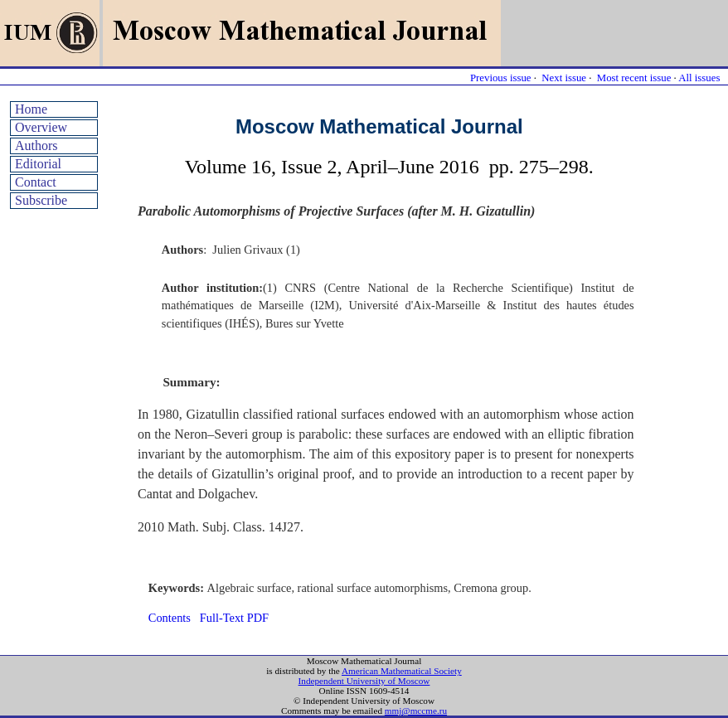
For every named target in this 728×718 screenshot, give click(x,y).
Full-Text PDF (234, 618)
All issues (699, 78)
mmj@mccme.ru (416, 711)
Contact (36, 182)
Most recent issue (634, 78)
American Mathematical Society (402, 671)
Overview (41, 127)
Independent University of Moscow (364, 681)
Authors (36, 146)
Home (31, 109)
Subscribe (41, 200)
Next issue (564, 78)
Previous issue (501, 78)
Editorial (38, 164)
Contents (170, 618)
